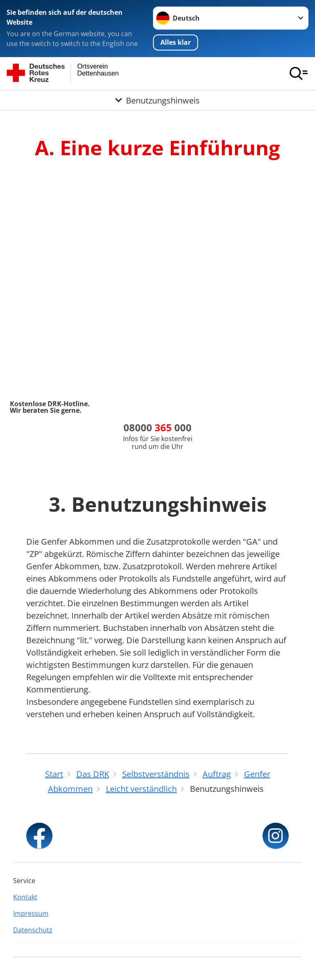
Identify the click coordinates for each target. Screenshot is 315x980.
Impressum (31, 913)
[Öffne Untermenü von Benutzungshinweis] (157, 100)
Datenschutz (33, 930)
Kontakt (25, 897)
